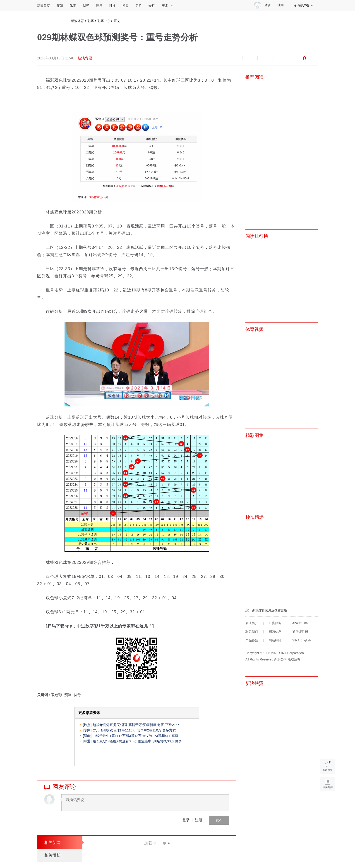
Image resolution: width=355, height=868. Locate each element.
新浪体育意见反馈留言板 (270, 610)
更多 (168, 6)
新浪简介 (252, 623)
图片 (139, 6)
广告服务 (275, 623)
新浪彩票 (85, 58)
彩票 (91, 21)
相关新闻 (53, 843)
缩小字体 (204, 58)
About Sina (300, 623)
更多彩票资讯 (89, 713)
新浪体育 (77, 21)
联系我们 (252, 632)
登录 (186, 820)
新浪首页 (43, 6)
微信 (265, 58)
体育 (73, 6)
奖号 (77, 695)
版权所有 (294, 659)
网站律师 (275, 640)
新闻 (60, 6)
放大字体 (220, 58)
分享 (280, 58)
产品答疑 (252, 640)
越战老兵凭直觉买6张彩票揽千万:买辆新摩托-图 (129, 725)
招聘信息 (275, 632)
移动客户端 (303, 5)
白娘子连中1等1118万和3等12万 (117, 736)
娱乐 (99, 6)
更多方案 (169, 730)
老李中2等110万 (149, 730)
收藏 (235, 58)
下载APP (172, 725)
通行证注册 (300, 632)
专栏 (152, 6)
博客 (125, 6)
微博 (250, 58)
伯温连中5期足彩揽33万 (156, 741)
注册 (281, 5)
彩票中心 (104, 21)
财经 (86, 6)
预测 (68, 695)
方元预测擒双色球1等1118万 (114, 730)
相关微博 (53, 855)
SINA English (302, 640)
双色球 (57, 695)
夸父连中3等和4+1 (156, 736)
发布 (219, 820)
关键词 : (44, 695)
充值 (175, 736)
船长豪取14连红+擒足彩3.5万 (115, 741)
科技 (112, 6)
